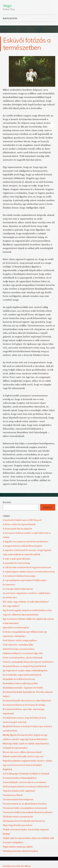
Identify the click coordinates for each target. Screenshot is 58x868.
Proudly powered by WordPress (17, 866)
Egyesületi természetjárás (16, 627)
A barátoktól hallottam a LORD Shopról (22, 520)
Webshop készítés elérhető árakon (20, 851)
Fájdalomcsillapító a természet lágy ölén (23, 653)
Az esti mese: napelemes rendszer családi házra (27, 593)
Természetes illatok (13, 795)
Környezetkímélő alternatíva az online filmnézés (27, 700)
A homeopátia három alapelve (18, 529)
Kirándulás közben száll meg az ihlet (20, 683)
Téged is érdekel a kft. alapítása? (19, 791)
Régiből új (7, 769)
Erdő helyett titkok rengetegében (20, 640)
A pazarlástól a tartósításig (16, 563)
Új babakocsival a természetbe (18, 817)
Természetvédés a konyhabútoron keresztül (25, 808)
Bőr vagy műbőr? (11, 606)
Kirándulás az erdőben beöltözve (19, 679)
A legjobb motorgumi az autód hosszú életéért (26, 541)
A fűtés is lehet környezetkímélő (19, 524)
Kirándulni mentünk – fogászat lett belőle (23, 688)
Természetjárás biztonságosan (18, 799)
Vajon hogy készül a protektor (18, 825)
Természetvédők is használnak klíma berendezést (28, 812)
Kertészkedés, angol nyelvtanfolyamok (22, 675)
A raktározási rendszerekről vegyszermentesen (27, 567)
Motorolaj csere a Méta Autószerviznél (22, 752)
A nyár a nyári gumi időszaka (17, 559)
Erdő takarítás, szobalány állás (18, 645)
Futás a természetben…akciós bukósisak (23, 657)
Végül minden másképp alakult (18, 847)
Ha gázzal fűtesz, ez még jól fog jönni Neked (24, 666)
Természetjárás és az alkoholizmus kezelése (25, 804)
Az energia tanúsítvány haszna (18, 589)
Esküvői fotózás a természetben (19, 649)
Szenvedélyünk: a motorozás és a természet (25, 782)
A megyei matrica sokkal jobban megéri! (22, 546)
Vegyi (7, 6)
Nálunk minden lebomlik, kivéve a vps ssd (23, 756)
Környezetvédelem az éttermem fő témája (24, 705)
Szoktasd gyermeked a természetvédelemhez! (26, 786)
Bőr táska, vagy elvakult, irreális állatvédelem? (26, 602)
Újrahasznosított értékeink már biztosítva (24, 821)
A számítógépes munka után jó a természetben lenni (29, 572)
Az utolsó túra (10, 597)
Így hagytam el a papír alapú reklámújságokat (25, 670)
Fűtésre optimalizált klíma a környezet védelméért (28, 662)
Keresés (7, 502)
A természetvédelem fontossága (19, 576)
